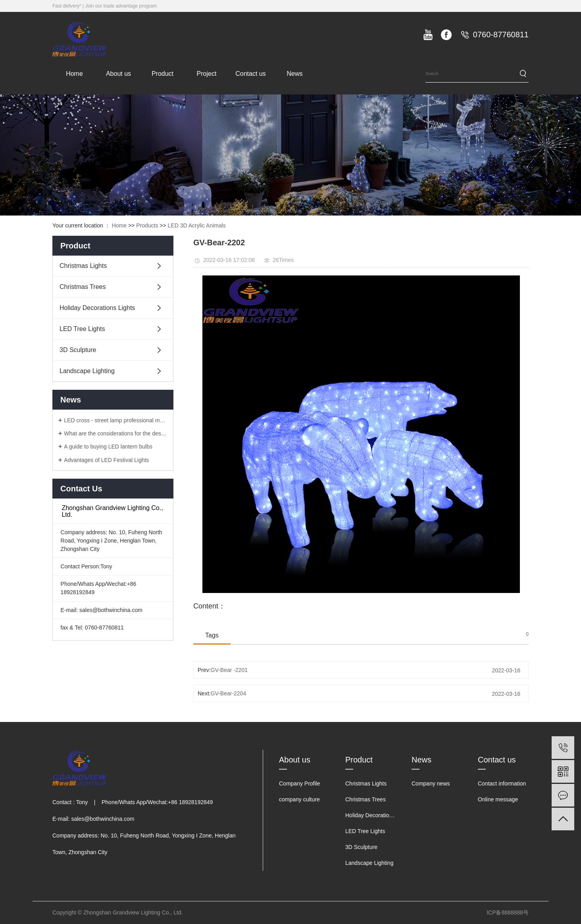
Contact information (502, 783)
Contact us (250, 74)
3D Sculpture (78, 350)
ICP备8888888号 (508, 912)
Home (74, 74)
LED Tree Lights (82, 329)
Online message (498, 799)
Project (207, 74)
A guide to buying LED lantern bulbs (108, 447)
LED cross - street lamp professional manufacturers (116, 420)
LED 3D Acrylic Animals (197, 225)
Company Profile (300, 783)
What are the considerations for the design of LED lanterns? (116, 433)
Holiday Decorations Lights (97, 308)
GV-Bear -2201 (229, 670)
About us (118, 74)
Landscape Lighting (87, 371)
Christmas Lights (83, 266)
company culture (299, 799)
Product (163, 74)
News (294, 74)
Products (147, 225)
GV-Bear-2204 (229, 693)
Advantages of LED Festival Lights (106, 460)
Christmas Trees (83, 287)
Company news (431, 783)
